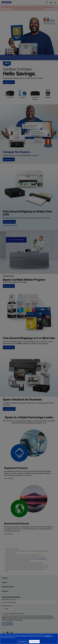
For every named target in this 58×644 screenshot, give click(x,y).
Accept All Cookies (34, 642)
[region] (29, 639)
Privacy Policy (48, 636)
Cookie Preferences (23, 642)
